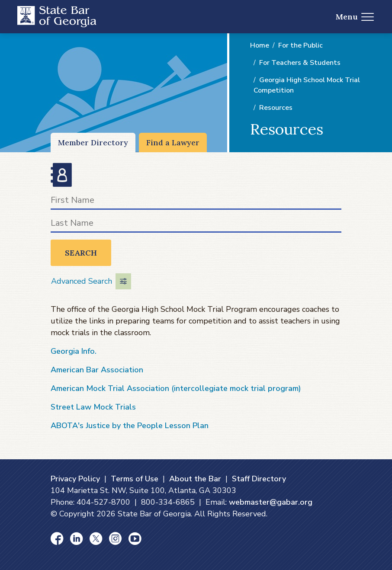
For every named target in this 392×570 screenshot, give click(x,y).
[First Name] (196, 202)
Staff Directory (259, 479)
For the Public (300, 45)
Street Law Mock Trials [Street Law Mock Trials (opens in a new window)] (93, 407)
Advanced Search (91, 281)
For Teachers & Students (300, 63)
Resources (276, 108)
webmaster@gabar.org (271, 502)
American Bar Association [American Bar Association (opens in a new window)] (97, 370)
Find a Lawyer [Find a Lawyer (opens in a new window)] (173, 142)
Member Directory (93, 142)
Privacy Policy (75, 479)
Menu (355, 17)
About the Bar (195, 479)
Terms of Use (135, 479)
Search (81, 253)
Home (260, 45)
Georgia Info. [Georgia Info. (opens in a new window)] (74, 351)
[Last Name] (196, 225)
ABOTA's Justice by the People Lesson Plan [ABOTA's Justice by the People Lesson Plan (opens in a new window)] (130, 426)
